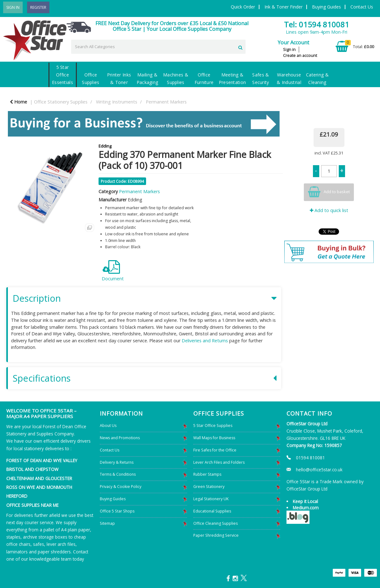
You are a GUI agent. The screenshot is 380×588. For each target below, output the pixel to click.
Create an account (300, 55)
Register (38, 7)
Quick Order (243, 7)
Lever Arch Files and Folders (219, 462)
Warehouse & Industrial (289, 78)
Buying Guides (326, 7)
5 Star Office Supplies (213, 426)
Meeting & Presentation (233, 78)
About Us (108, 426)
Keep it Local (305, 501)
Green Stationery (209, 487)
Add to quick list (329, 210)
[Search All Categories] (158, 47)
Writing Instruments (117, 102)
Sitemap (107, 523)
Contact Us (362, 7)
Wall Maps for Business (214, 438)
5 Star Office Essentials (62, 75)
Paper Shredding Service (216, 535)
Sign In (13, 7)
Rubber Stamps (207, 474)
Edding (105, 146)
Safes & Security (261, 78)
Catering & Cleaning (317, 78)
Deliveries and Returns (205, 341)
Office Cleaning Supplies (216, 523)
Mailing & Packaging (147, 78)
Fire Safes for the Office (215, 450)
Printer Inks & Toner (119, 78)
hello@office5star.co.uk (319, 470)
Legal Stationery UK (211, 499)
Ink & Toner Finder (284, 7)
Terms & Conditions (118, 474)
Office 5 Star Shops (117, 511)
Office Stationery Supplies (61, 102)
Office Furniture (204, 78)
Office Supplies (91, 78)
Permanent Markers (166, 102)
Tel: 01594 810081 (317, 24)
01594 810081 (310, 458)
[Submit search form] (240, 46)
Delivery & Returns (117, 462)
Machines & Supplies (176, 78)
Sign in (289, 49)
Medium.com (306, 508)
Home (18, 102)
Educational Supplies (212, 511)
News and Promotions (120, 438)
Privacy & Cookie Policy (121, 487)
